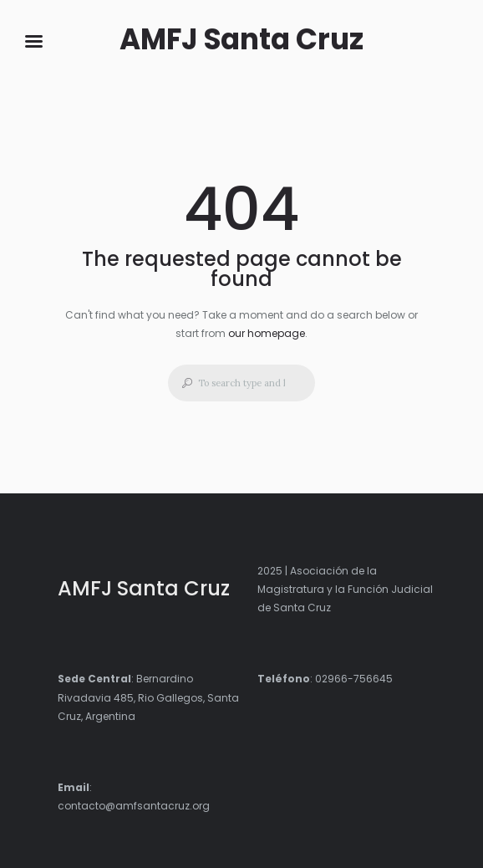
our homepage (267, 333)
